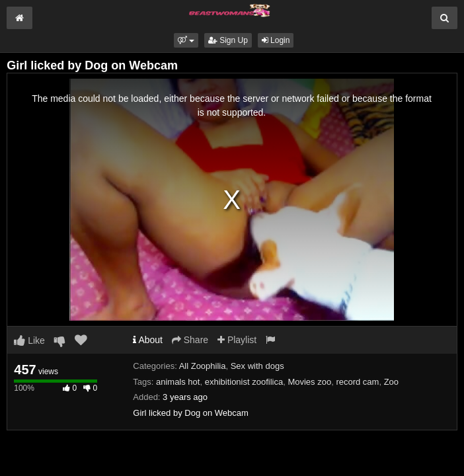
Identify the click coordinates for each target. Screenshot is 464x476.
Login (276, 40)
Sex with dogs (257, 366)
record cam (357, 382)
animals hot (178, 382)
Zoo (391, 382)
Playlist (237, 340)
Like (29, 340)
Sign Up (228, 40)
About (148, 340)
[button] (186, 40)
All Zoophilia (203, 366)
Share (190, 340)
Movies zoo (309, 382)
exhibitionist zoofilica (244, 382)
